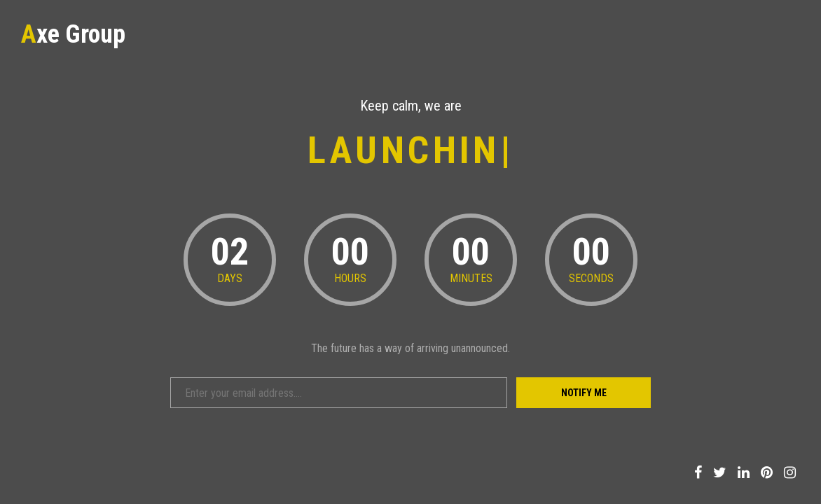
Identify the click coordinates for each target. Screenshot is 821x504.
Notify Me (584, 393)
